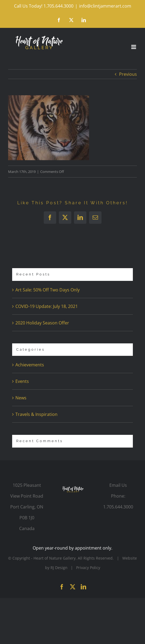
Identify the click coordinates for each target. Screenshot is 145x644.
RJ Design (59, 568)
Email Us (118, 485)
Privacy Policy (88, 568)
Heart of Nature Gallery (55, 558)
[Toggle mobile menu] (134, 47)
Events (22, 381)
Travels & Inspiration (36, 414)
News (21, 398)
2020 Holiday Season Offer (42, 323)
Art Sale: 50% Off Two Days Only (48, 290)
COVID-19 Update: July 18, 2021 (47, 306)
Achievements (30, 365)
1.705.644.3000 (118, 507)
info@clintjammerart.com (105, 6)
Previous (128, 74)
